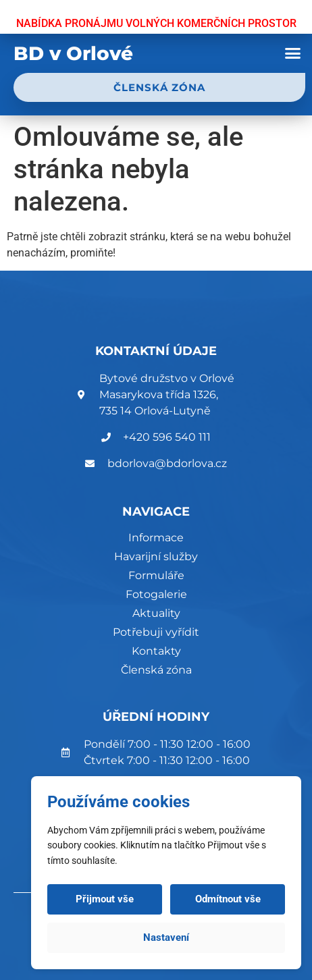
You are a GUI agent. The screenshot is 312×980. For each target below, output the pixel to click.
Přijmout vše (105, 899)
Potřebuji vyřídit (156, 632)
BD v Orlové (73, 53)
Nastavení (166, 937)
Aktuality (156, 613)
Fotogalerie (156, 594)
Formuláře (156, 575)
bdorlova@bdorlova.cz (167, 463)
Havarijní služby (156, 556)
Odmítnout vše (228, 899)
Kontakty (156, 651)
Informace (156, 538)
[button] (292, 53)
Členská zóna (156, 670)
